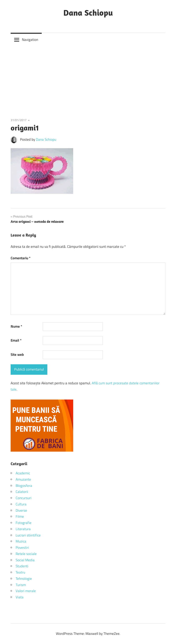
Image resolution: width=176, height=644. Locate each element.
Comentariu (21, 258)
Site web (17, 355)
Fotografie (24, 523)
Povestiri (22, 548)
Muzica (21, 541)
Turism (21, 585)
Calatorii (22, 492)
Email (16, 340)
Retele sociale (26, 554)
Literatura (23, 529)
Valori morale (26, 591)
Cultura (21, 504)
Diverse (21, 510)
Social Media (25, 560)
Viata (20, 597)
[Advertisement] (88, 78)
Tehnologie (24, 579)
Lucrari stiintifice (28, 535)
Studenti (22, 566)
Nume (16, 326)
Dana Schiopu (88, 13)
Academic (23, 473)
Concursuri (24, 498)
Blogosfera (24, 486)
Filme (20, 516)
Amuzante (23, 479)
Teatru (20, 572)
